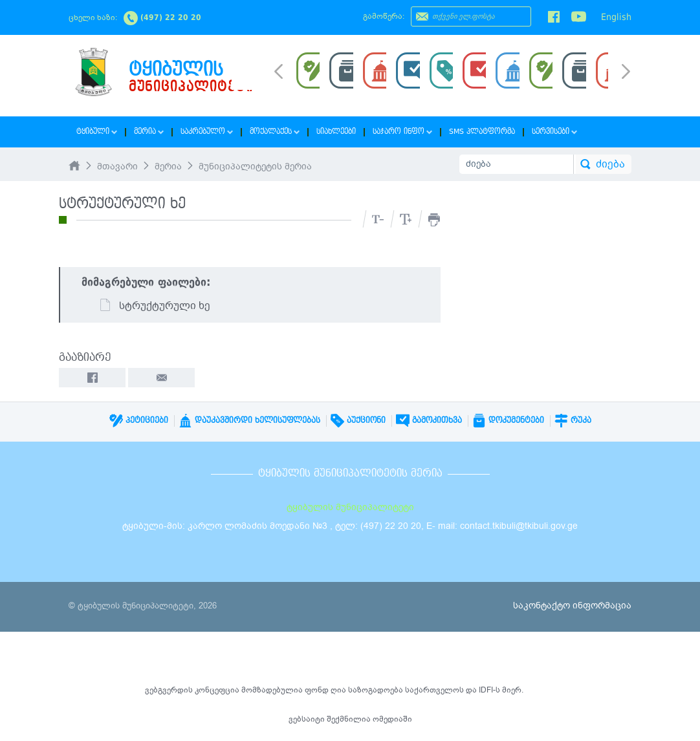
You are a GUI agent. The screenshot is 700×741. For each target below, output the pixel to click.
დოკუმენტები (508, 420)
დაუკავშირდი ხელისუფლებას (249, 420)
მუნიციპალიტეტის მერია (255, 166)
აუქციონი (358, 420)
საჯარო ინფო (402, 132)
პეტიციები (139, 420)
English (616, 17)
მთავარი (117, 166)
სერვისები (554, 132)
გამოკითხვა (429, 420)
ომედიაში (392, 719)
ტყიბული (97, 132)
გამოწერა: (384, 16)
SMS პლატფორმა (482, 132)
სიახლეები (336, 132)
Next (626, 72)
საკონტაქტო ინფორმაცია (572, 606)
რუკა (573, 420)
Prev (279, 70)
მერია (149, 132)
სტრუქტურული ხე (155, 306)
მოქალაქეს (275, 132)
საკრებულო (207, 132)
